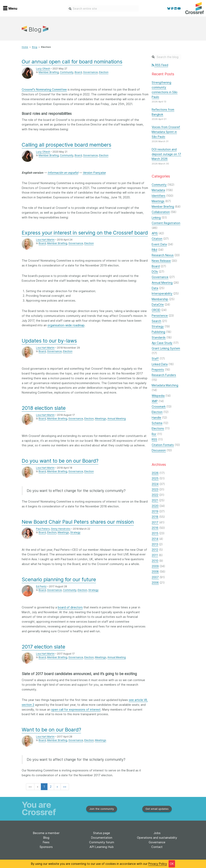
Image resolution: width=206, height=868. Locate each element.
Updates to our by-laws (49, 341)
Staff (155, 359)
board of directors (70, 607)
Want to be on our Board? (51, 730)
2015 (155, 533)
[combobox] (103, 9)
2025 (155, 478)
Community (67, 72)
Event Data (159, 244)
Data (155, 288)
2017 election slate (43, 647)
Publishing (158, 332)
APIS (155, 233)
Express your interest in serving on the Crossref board (85, 233)
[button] (30, 787)
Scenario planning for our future (59, 579)
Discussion (159, 450)
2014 (155, 539)
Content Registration (166, 223)
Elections (158, 428)
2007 (155, 577)
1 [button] (44, 787)
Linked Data (160, 364)
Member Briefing (49, 72)
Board (78, 72)
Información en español (63, 173)
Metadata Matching (165, 385)
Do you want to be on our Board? (60, 461)
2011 (155, 555)
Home (25, 47)
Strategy (75, 532)
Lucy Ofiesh (43, 69)
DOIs (155, 272)
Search (156, 321)
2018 (155, 517)
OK (172, 864)
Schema (157, 423)
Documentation (102, 838)
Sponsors (46, 847)
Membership (160, 299)
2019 (155, 511)
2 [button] (51, 787)
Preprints (158, 370)
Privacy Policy (158, 864)
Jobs (157, 833)
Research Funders (164, 375)
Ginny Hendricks (61, 529)
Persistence (160, 316)
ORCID (156, 310)
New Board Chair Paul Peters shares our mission (78, 522)
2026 (155, 473)
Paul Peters (43, 529)
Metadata (158, 190)
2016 (155, 528)
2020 (155, 506)
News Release (161, 261)
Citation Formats (163, 445)
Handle (156, 418)
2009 (155, 566)
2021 (155, 500)
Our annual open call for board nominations (72, 62)
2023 (155, 489)
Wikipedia (158, 396)
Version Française (94, 173)
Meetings (101, 419)
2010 (155, 561)
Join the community (102, 809)
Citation (157, 239)
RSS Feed (160, 65)
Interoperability (162, 293)
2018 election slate (44, 408)
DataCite (158, 304)
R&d (154, 250)
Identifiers (159, 196)
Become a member (46, 833)
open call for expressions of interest (76, 709)
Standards (159, 337)
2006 (155, 583)
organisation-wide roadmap (66, 325)
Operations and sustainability (157, 838)
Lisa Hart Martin (45, 240)
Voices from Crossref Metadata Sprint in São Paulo (166, 132)
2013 (155, 544)
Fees (46, 842)
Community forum (102, 842)
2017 (155, 522)
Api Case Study (162, 343)
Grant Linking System (166, 348)
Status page (102, 833)
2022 (155, 495)
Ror (154, 434)
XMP (155, 401)
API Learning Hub (102, 847)
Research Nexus (163, 255)
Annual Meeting (117, 419)
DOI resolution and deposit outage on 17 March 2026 (166, 154)
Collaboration (161, 212)
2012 (155, 550)
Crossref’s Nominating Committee (44, 89)
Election (104, 72)
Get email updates (157, 809)
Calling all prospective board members (66, 145)
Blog (35, 47)
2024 (155, 484)
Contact (157, 847)
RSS (154, 439)
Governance (90, 72)
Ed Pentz (41, 586)
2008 (155, 572)
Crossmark (159, 406)
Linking (156, 218)
